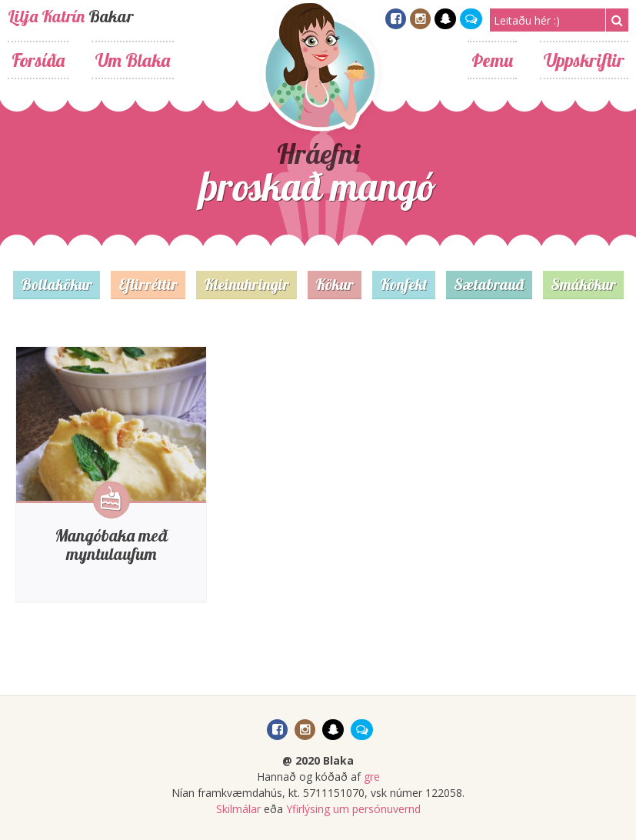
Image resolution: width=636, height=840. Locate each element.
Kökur (335, 284)
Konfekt (404, 284)
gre (372, 777)
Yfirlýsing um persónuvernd (353, 809)
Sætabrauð (489, 284)
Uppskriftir (584, 60)
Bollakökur (57, 284)
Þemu (492, 60)
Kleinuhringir (246, 284)
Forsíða (38, 60)
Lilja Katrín (46, 16)
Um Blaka (133, 60)
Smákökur (583, 284)
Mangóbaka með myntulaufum (111, 545)
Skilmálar (238, 809)
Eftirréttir (148, 284)
